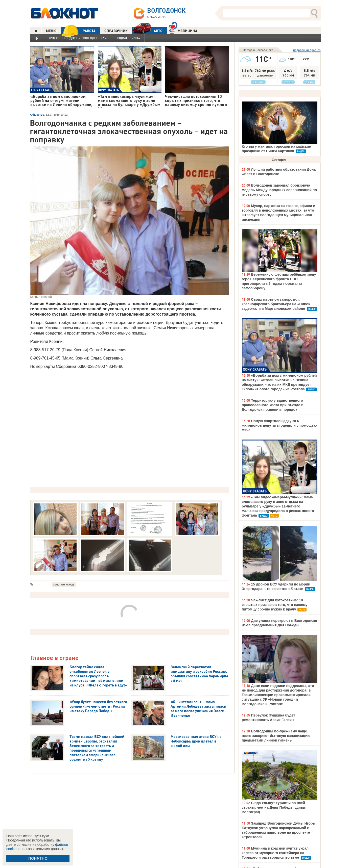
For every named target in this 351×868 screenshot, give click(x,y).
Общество (37, 115)
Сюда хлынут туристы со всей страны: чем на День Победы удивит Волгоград (274, 807)
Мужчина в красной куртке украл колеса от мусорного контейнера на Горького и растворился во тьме (275, 853)
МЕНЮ (51, 31)
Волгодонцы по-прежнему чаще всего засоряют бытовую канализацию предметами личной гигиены (276, 736)
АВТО (147, 31)
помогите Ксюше (64, 584)
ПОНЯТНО (38, 858)
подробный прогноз (307, 50)
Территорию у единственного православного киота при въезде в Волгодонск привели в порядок (273, 405)
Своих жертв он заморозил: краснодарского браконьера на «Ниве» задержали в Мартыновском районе (276, 304)
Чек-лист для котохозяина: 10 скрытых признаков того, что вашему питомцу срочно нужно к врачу (275, 605)
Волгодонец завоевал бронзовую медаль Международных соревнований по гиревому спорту (279, 190)
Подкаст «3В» (128, 38)
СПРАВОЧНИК (116, 31)
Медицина (183, 30)
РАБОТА (78, 31)
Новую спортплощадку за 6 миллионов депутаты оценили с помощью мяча (279, 425)
